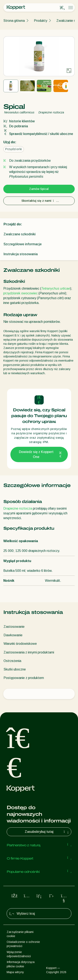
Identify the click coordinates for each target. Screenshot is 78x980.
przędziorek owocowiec (20, 293)
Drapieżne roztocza (18, 508)
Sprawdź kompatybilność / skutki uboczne (38, 134)
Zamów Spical (39, 189)
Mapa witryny (15, 972)
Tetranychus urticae (56, 288)
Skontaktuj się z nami (39, 201)
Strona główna (14, 21)
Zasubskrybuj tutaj (47, 832)
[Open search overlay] (62, 8)
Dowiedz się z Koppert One (41, 454)
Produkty (41, 21)
